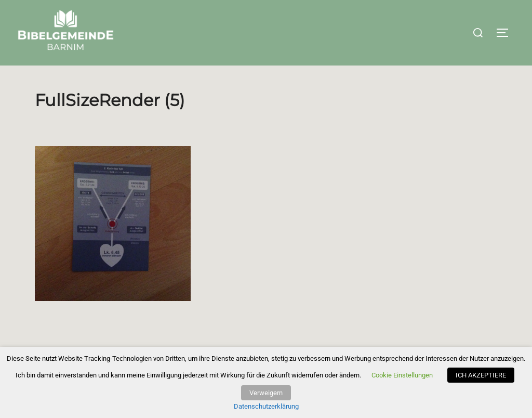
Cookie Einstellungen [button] (402, 375)
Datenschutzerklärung (266, 406)
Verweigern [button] (266, 393)
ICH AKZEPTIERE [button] (481, 375)
